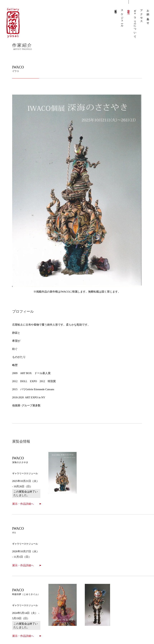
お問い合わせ (148, 16)
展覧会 (116, 9)
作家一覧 (129, 9)
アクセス (142, 15)
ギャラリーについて (135, 23)
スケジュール (122, 17)
